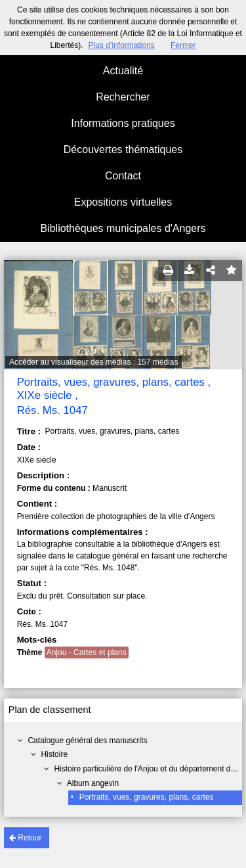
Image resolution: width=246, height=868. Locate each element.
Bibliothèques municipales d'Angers (123, 228)
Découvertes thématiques (123, 149)
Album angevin (93, 783)
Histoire (54, 754)
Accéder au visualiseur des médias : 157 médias (93, 362)
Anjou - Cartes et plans (87, 652)
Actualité (123, 71)
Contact (123, 176)
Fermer (183, 45)
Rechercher (123, 97)
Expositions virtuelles (123, 202)
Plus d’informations (121, 45)
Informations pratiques (123, 123)
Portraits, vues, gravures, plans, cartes (147, 797)
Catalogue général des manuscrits (87, 741)
